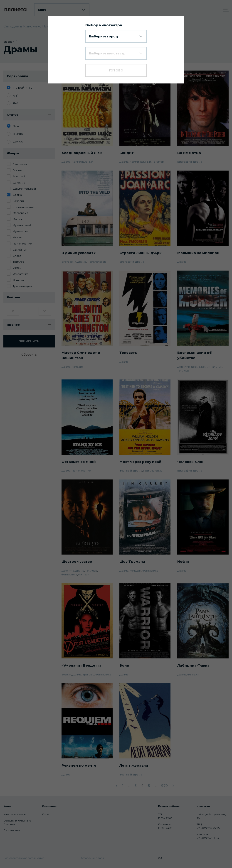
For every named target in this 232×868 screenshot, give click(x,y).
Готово (116, 70)
